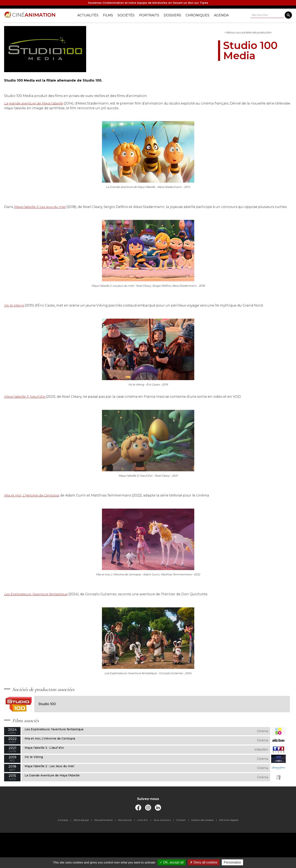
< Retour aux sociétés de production (165, 36)
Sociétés (129, 14)
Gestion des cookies (202, 855)
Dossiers (175, 14)
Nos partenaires (103, 855)
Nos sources (125, 855)
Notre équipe (81, 855)
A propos (63, 855)
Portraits (152, 14)
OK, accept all (172, 862)
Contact (181, 855)
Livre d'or (143, 855)
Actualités (91, 14)
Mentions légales (229, 855)
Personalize (232, 862)
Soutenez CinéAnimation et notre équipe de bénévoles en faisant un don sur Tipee (148, 3)
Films (111, 14)
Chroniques (201, 14)
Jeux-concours (162, 855)
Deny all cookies (204, 862)
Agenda (224, 14)
